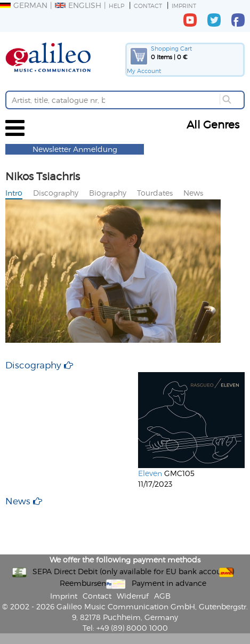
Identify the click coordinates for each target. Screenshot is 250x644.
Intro (14, 193)
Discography (56, 193)
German (24, 5)
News (193, 193)
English (78, 5)
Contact (148, 6)
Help (116, 6)
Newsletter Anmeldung (75, 149)
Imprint (184, 6)
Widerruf (133, 596)
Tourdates (155, 193)
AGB (162, 596)
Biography (108, 193)
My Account (144, 71)
